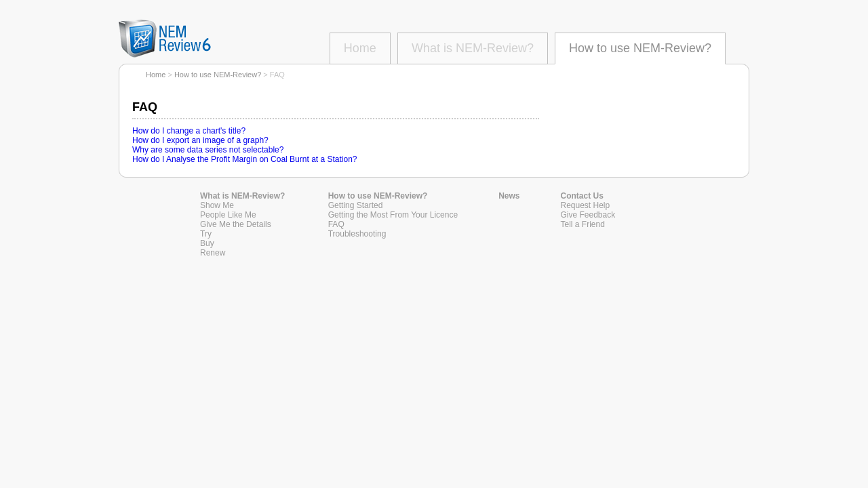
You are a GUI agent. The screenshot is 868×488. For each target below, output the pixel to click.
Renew (213, 253)
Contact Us (582, 196)
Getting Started (356, 205)
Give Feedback (588, 215)
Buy (207, 243)
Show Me (217, 205)
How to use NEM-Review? (640, 48)
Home (360, 48)
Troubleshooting (357, 234)
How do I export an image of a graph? (200, 140)
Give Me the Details (236, 224)
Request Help (586, 205)
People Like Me (228, 215)
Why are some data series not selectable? (208, 150)
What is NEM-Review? (473, 48)
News (509, 196)
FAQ (336, 224)
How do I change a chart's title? (189, 131)
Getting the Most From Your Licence (393, 215)
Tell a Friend (583, 224)
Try (206, 234)
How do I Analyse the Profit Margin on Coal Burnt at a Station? (245, 159)
